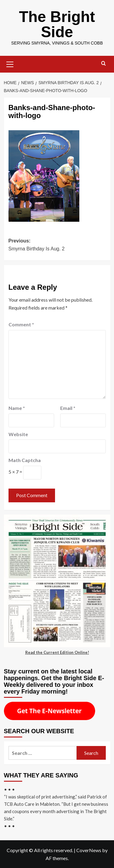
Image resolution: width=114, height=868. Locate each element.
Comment (21, 324)
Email (68, 408)
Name (17, 408)
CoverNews (89, 850)
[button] (10, 63)
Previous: (57, 245)
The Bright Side (57, 24)
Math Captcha (25, 460)
